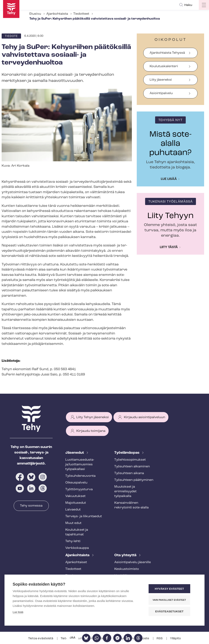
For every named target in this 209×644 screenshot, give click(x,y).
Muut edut (73, 523)
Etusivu (35, 14)
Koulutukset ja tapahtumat (77, 532)
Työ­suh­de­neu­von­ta (80, 476)
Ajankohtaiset (76, 562)
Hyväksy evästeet (172, 589)
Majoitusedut (76, 503)
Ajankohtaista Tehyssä (167, 53)
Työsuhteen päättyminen (134, 480)
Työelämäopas (127, 453)
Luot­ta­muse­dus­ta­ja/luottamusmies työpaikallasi (80, 465)
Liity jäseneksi (161, 80)
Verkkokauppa (77, 548)
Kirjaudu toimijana (91, 431)
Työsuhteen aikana (129, 473)
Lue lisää (169, 179)
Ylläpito (175, 639)
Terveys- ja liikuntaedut (84, 516)
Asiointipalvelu (161, 93)
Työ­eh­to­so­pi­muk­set (130, 460)
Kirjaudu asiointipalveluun (145, 417)
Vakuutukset (75, 496)
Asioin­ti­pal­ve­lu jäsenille (133, 562)
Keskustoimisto (127, 569)
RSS (160, 639)
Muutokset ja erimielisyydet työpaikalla (125, 491)
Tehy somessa (31, 506)
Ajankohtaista (57, 14)
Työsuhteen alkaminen (132, 467)
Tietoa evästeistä (41, 639)
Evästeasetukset (172, 611)
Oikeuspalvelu (76, 483)
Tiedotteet (81, 14)
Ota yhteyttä (126, 555)
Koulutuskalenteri (164, 66)
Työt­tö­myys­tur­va (79, 489)
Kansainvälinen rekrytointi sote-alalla (131, 505)
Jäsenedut (75, 453)
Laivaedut (73, 510)
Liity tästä (169, 247)
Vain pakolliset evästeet (172, 600)
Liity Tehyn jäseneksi (93, 417)
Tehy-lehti (73, 541)
